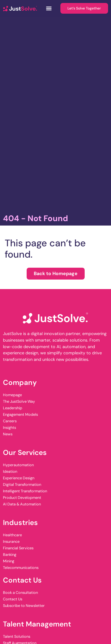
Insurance (11, 541)
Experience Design (19, 478)
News (8, 434)
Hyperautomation (18, 465)
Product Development (22, 498)
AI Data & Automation (22, 504)
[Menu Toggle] (49, 8)
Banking (10, 555)
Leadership (13, 408)
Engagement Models (20, 414)
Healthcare (12, 535)
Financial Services (18, 548)
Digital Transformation (22, 484)
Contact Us (13, 599)
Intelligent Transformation (25, 491)
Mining (9, 561)
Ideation (10, 471)
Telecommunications (21, 568)
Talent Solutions (17, 636)
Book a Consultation (20, 593)
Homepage (12, 395)
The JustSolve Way (19, 401)
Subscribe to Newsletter (24, 606)
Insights (9, 428)
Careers (10, 421)
